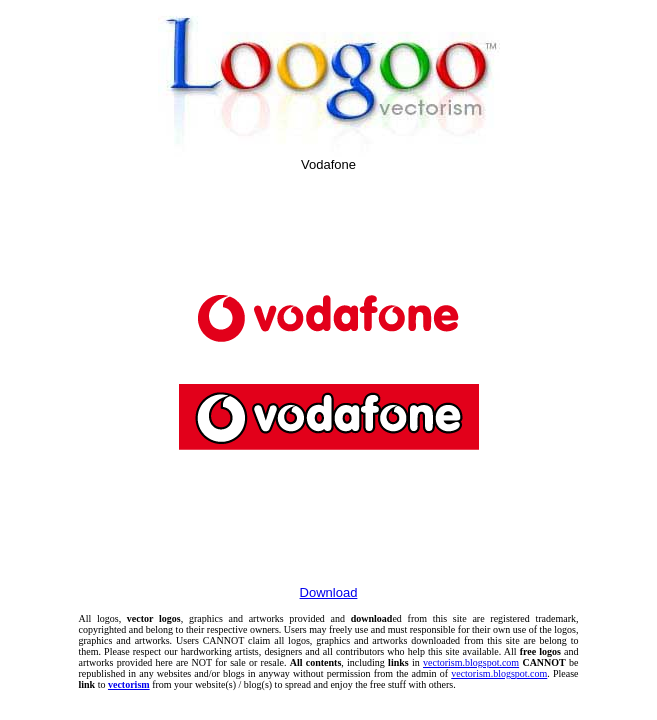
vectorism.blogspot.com (471, 662)
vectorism (129, 684)
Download (329, 592)
